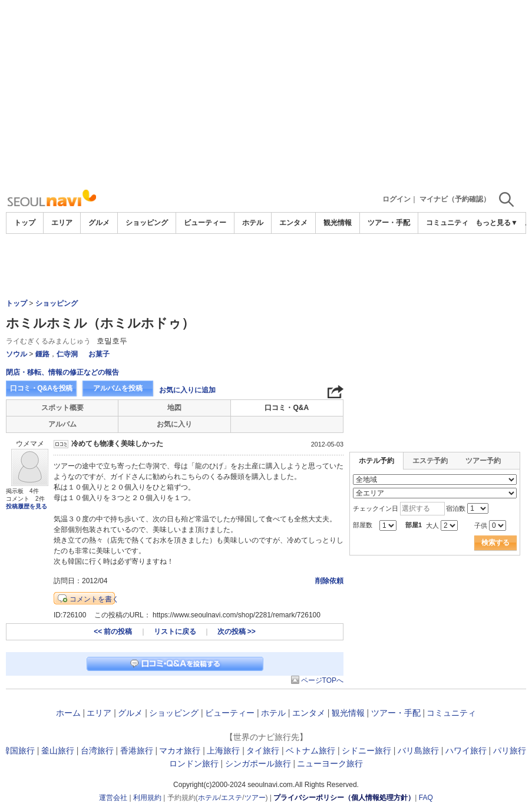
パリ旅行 (510, 751)
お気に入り (174, 424)
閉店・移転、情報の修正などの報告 (62, 372)
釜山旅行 (58, 751)
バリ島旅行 (418, 751)
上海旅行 (223, 751)
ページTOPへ (322, 680)
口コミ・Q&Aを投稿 (41, 388)
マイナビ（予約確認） (455, 199)
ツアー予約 (483, 461)
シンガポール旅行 (258, 763)
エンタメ (293, 223)
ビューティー (205, 223)
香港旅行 (137, 751)
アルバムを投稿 (118, 388)
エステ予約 (430, 461)
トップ (25, 223)
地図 (174, 408)
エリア (62, 223)
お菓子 (99, 354)
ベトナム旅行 (310, 751)
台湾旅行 (97, 751)
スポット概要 (62, 408)
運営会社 (113, 798)
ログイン (396, 199)
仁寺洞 (67, 354)
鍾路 (42, 354)
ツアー (255, 798)
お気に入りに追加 (187, 390)
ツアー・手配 (389, 223)
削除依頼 (329, 581)
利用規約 (147, 798)
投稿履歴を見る (27, 506)
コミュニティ (447, 223)
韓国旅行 (18, 751)
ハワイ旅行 (466, 751)
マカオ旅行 (180, 751)
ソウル (16, 354)
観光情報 (338, 223)
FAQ (426, 798)
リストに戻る (175, 632)
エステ (232, 798)
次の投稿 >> (237, 632)
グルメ (99, 223)
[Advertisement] (266, 94)
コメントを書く (94, 599)
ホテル (253, 223)
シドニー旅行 (366, 751)
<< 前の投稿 (113, 632)
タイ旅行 (263, 751)
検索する (495, 543)
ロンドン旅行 (194, 763)
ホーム (68, 713)
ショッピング (147, 223)
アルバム (62, 424)
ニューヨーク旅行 (330, 763)
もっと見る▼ (497, 223)
